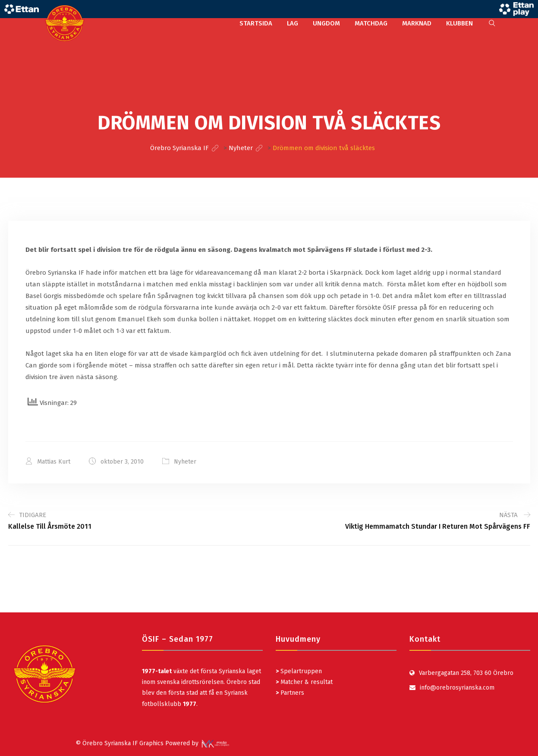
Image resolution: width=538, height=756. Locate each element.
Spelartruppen (300, 671)
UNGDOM (326, 23)
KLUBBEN (459, 23)
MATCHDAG (371, 23)
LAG (293, 23)
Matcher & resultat (304, 682)
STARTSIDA (256, 23)
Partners (290, 693)
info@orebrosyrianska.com (457, 688)
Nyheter (185, 462)
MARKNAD (417, 23)
